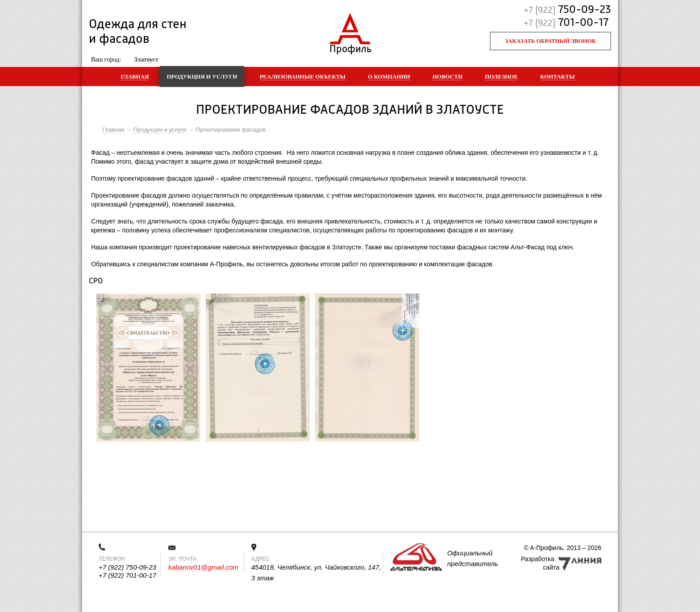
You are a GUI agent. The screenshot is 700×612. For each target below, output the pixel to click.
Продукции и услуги (160, 130)
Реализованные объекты (302, 76)
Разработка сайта (540, 563)
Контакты (558, 76)
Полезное (501, 76)
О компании (389, 76)
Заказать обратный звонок (550, 41)
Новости (448, 76)
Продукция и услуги (202, 76)
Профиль (350, 47)
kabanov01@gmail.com (203, 567)
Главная (135, 76)
